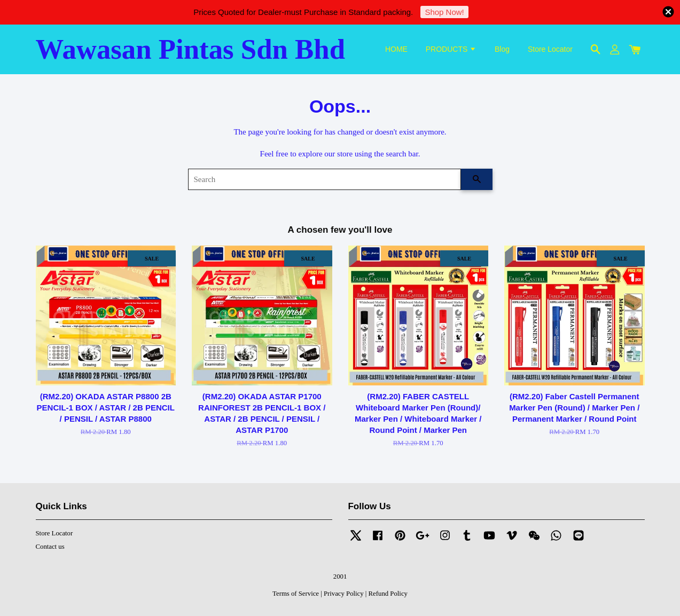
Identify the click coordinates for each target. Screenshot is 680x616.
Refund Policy (388, 594)
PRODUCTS (451, 49)
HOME (396, 49)
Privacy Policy (344, 594)
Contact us (50, 547)
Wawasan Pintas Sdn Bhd (191, 49)
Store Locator (550, 49)
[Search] (325, 179)
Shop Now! (444, 12)
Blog (502, 49)
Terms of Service (296, 594)
